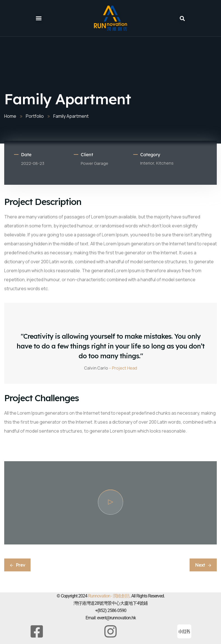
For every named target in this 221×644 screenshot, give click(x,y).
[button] (39, 18)
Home (10, 116)
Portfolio (35, 116)
